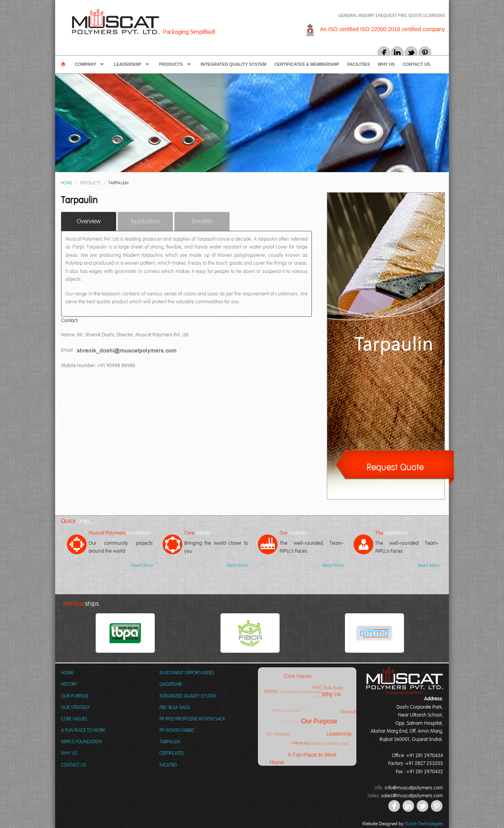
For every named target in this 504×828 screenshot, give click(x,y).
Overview (89, 221)
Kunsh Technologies (424, 824)
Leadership (128, 64)
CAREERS (435, 16)
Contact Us (417, 64)
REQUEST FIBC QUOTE (400, 16)
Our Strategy (75, 707)
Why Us (386, 64)
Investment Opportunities (187, 673)
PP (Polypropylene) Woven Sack (193, 719)
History (69, 684)
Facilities (358, 64)
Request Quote (395, 467)
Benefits (202, 221)
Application (145, 221)
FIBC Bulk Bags (175, 707)
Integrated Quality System (234, 64)
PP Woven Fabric (177, 730)
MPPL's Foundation (82, 742)
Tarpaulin (118, 183)
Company (85, 64)
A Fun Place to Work (83, 730)
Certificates (172, 753)
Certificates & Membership (307, 64)
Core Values (74, 719)
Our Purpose (75, 696)
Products (171, 64)
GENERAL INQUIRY (357, 16)
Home (66, 183)
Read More (142, 565)
